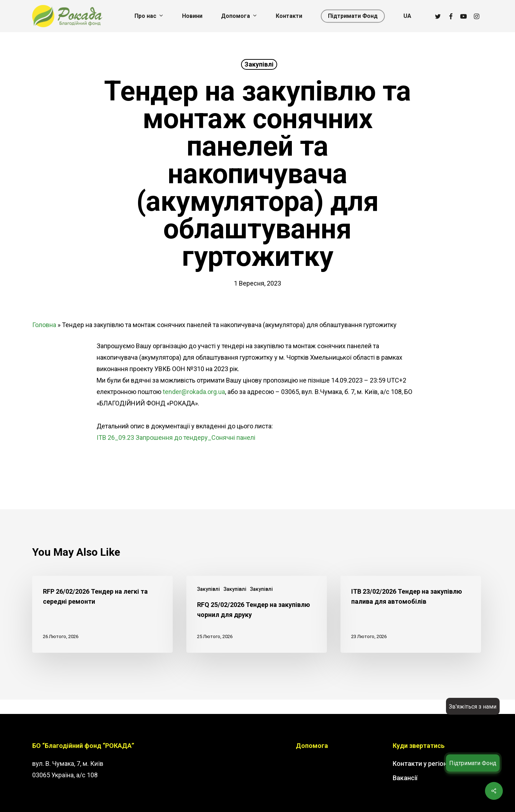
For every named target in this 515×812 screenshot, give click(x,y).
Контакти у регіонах (423, 764)
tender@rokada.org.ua (194, 392)
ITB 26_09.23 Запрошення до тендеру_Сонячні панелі (176, 437)
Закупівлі (259, 64)
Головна (44, 325)
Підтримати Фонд (473, 763)
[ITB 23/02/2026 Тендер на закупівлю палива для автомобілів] (411, 614)
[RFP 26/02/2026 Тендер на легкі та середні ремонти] (102, 614)
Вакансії (405, 778)
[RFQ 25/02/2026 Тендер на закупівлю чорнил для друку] (257, 614)
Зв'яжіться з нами (473, 707)
